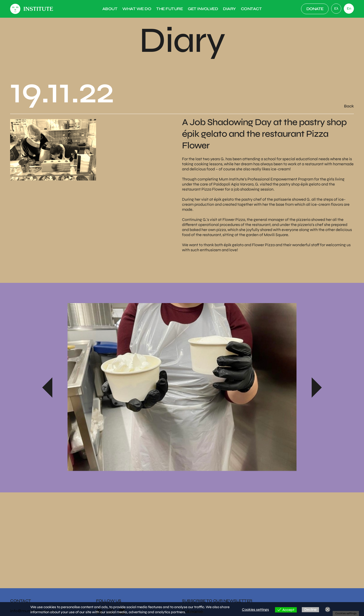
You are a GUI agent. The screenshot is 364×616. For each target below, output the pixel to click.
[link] (336, 9)
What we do (137, 9)
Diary (229, 9)
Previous (47, 387)
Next (317, 387)
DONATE (315, 9)
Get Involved (203, 9)
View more (195, 612)
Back (349, 106)
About (110, 9)
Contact (251, 9)
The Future (169, 9)
